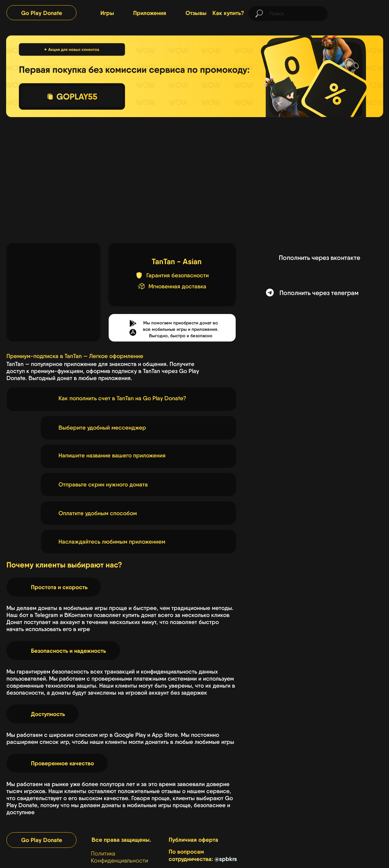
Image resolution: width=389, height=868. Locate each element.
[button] (133, 332)
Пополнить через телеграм (319, 293)
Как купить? (228, 13)
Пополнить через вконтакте (320, 257)
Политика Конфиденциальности (120, 857)
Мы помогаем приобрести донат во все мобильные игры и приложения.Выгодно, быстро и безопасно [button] (181, 329)
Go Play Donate (42, 13)
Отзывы (196, 13)
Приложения (150, 13)
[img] (359, 12)
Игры (107, 13)
